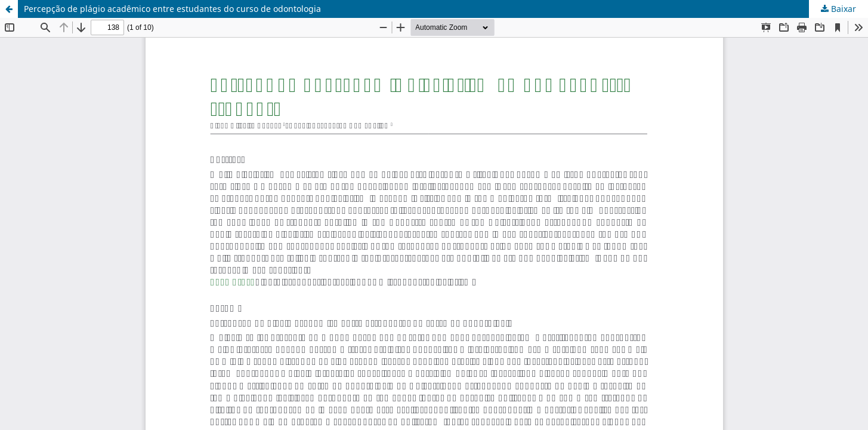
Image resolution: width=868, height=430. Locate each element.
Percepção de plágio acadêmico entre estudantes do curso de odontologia (172, 9)
